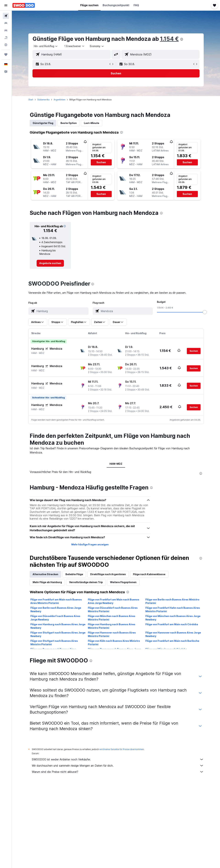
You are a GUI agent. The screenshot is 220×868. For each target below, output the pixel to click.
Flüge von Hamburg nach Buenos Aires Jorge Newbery (58, 626)
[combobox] (46, 46)
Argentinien (59, 100)
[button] (6, 5)
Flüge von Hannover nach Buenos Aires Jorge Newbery (173, 634)
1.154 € (169, 39)
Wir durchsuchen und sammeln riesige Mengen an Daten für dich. (118, 766)
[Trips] (6, 55)
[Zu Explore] (6, 45)
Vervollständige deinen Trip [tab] (86, 582)
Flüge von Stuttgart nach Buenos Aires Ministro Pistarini (54, 643)
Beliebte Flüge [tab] (74, 574)
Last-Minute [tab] (92, 123)
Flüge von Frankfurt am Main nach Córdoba (172, 624)
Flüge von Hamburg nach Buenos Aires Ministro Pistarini (112, 626)
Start (31, 100)
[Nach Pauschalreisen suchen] (6, 38)
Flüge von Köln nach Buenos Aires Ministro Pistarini (114, 643)
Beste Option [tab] (69, 123)
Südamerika (43, 100)
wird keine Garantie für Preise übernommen (122, 749)
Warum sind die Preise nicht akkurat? (118, 772)
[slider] (205, 312)
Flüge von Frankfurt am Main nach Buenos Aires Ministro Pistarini (56, 601)
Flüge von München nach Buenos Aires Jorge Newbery (173, 618)
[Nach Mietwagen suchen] (6, 30)
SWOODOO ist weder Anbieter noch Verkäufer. (118, 759)
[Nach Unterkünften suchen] (6, 23)
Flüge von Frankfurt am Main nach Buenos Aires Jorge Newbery (114, 601)
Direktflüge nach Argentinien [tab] (108, 574)
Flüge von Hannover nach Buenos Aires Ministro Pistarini (112, 634)
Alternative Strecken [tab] (45, 574)
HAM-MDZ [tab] (116, 464)
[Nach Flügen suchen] (6, 16)
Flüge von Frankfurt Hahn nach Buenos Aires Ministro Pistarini (173, 610)
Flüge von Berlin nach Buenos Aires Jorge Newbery (56, 610)
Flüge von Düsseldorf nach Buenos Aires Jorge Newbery (55, 618)
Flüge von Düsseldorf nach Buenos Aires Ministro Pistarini (113, 610)
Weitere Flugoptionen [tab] (123, 582)
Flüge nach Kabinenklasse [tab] (149, 574)
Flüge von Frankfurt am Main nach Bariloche (172, 641)
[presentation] (182, 39)
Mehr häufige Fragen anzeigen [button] (90, 544)
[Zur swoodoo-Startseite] (24, 5)
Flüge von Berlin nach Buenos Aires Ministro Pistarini (172, 601)
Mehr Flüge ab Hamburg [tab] (47, 582)
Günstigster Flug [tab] (43, 123)
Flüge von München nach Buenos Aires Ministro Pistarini (112, 618)
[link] (50, 263)
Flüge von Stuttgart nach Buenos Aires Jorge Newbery (58, 634)
